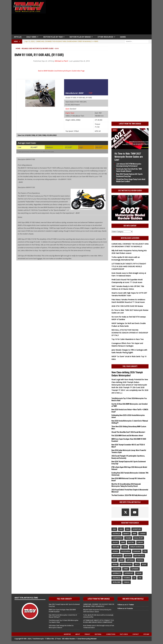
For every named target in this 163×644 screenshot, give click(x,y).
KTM (145, 551)
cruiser (128, 538)
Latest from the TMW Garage (130, 124)
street (126, 569)
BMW (134, 534)
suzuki (139, 573)
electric (131, 542)
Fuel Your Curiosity (130, 366)
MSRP (114, 560)
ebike (123, 542)
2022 (114, 529)
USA (140, 578)
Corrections (111, 634)
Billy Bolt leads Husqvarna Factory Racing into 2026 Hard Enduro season (97, 611)
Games (123, 37)
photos (140, 560)
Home (18, 48)
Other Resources (105, 37)
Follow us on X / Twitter (126, 605)
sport (144, 564)
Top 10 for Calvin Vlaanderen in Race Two (128, 339)
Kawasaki (137, 551)
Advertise (67, 634)
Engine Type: (70, 113)
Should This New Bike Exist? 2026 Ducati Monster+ (128, 432)
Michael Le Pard (61, 61)
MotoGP (128, 556)
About (78, 634)
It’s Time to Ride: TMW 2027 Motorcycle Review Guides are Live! (129, 157)
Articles (18, 37)
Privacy (87, 634)
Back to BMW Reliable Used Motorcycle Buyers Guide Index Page (61, 71)
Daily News (31, 37)
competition (117, 538)
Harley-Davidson (137, 547)
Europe (140, 542)
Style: (67, 109)
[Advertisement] (100, 18)
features (116, 547)
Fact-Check (124, 634)
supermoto (117, 573)
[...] (121, 393)
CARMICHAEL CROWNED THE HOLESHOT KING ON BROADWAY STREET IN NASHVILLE (99, 605)
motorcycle (139, 556)
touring (127, 578)
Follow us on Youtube (125, 608)
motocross (117, 556)
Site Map (146, 634)
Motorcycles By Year (53, 37)
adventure (137, 529)
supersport (129, 573)
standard (116, 569)
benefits (126, 534)
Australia (116, 534)
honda (115, 551)
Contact (136, 634)
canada (142, 534)
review (115, 564)
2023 (121, 529)
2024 (128, 529)
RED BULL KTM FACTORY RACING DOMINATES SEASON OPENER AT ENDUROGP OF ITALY (130, 333)
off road (130, 560)
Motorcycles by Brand (80, 37)
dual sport (139, 538)
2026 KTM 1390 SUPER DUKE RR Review (127, 306)
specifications (126, 564)
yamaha (127, 582)
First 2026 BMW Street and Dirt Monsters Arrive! (127, 436)
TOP (90, 93)
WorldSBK (116, 582)
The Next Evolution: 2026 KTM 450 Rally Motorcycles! (129, 495)
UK (134, 578)
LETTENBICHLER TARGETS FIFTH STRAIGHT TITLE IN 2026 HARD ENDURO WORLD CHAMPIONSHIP (129, 266)
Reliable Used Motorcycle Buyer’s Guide (38, 48)
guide (125, 547)
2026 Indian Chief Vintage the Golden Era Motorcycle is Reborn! (61, 627)
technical (116, 578)
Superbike (135, 569)
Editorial (98, 634)
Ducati (115, 542)
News (121, 560)
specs (137, 564)
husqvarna (126, 551)
